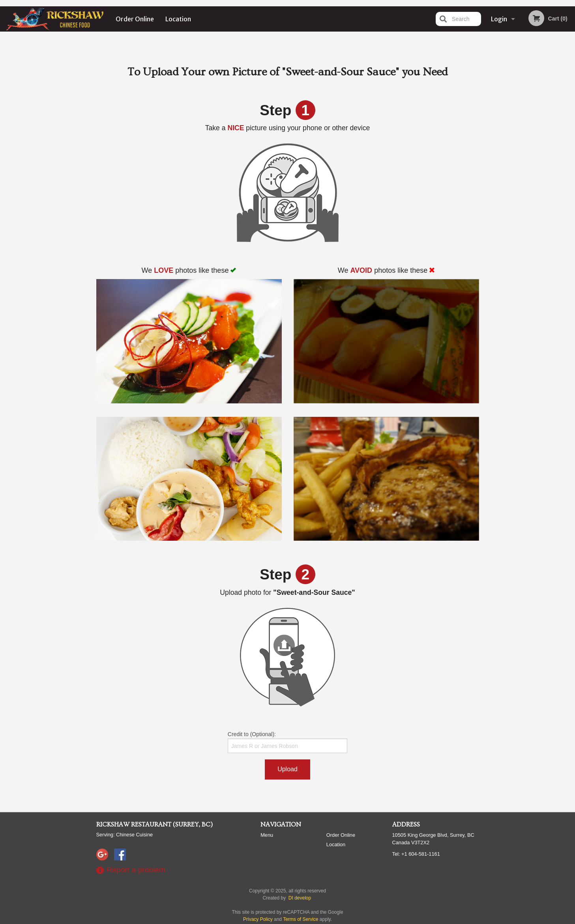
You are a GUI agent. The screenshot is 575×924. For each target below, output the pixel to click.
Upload (287, 769)
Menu (267, 835)
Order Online (135, 19)
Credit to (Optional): (287, 742)
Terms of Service (301, 919)
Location (178, 19)
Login (499, 19)
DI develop (300, 898)
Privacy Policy (258, 919)
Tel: (416, 854)
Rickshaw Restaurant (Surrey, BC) (155, 825)
